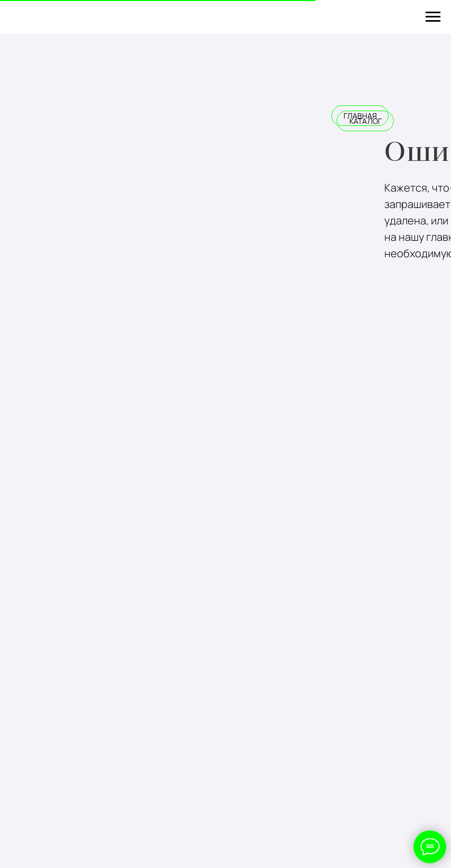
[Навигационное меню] (433, 17)
